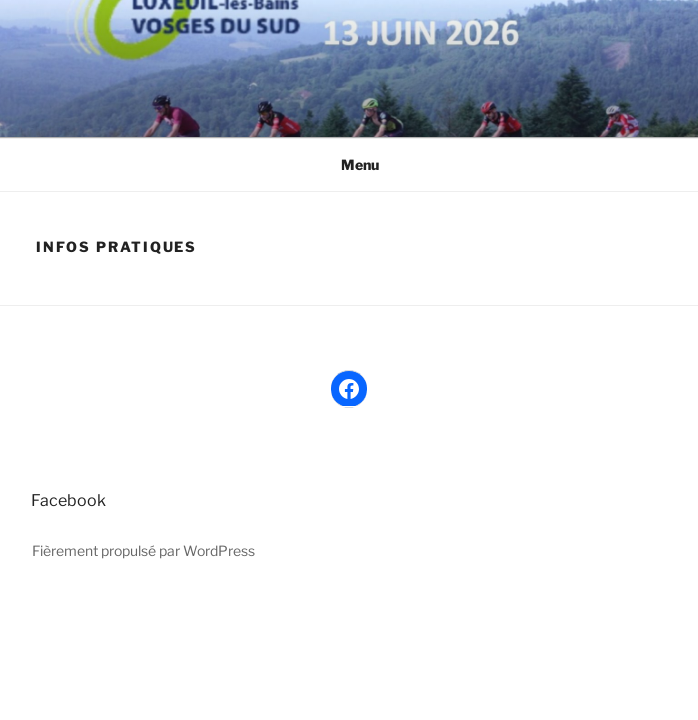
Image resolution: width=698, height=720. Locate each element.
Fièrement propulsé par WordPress (143, 550)
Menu (349, 164)
